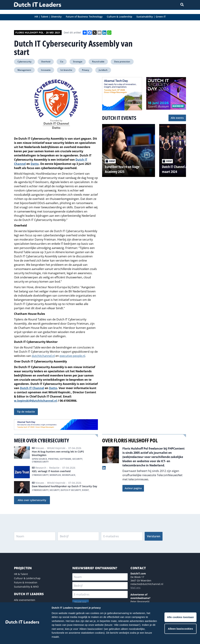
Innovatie (46, 70)
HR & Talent (21, 574)
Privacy (85, 70)
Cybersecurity (24, 62)
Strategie (78, 62)
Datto (53, 388)
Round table (98, 62)
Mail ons (135, 588)
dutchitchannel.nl (43, 356)
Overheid (46, 62)
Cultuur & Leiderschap (27, 578)
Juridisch (103, 70)
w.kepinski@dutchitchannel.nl (36, 401)
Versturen (154, 536)
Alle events (177, 118)
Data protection (122, 62)
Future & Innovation (26, 582)
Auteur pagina (133, 488)
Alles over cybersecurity (32, 500)
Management (24, 70)
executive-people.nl (72, 356)
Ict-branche (66, 70)
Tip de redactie (26, 412)
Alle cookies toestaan (180, 617)
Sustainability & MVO (26, 587)
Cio (62, 62)
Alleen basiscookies (180, 629)
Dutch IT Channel (32, 388)
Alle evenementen (25, 600)
